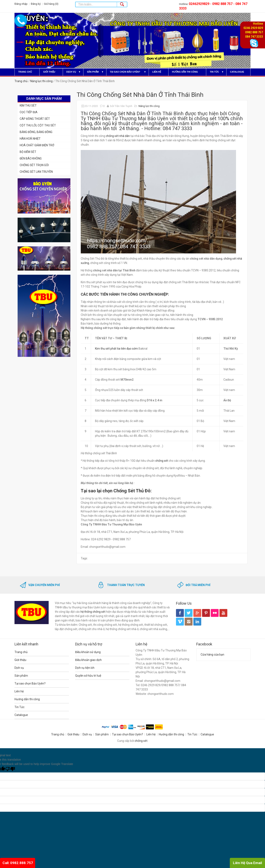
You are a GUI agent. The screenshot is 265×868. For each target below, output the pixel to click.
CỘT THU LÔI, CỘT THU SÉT (38, 125)
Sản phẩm (93, 72)
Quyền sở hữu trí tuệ (88, 676)
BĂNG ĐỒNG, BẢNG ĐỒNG (36, 132)
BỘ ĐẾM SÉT (28, 152)
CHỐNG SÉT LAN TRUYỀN (36, 172)
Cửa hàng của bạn (212, 655)
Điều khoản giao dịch (88, 660)
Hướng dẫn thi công (185, 72)
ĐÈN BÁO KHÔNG (31, 158)
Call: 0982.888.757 (18, 863)
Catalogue (237, 72)
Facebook (204, 644)
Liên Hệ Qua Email (247, 863)
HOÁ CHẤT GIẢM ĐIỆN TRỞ (37, 145)
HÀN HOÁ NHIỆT (30, 139)
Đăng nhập (21, 4)
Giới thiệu (49, 72)
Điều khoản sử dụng (88, 652)
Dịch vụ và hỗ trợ (89, 644)
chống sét (162, 461)
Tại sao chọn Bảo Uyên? (125, 72)
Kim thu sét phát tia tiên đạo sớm (116, 349)
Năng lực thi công (41, 81)
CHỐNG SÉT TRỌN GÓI (34, 165)
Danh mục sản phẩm (44, 99)
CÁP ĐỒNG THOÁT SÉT (35, 119)
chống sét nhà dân (118, 136)
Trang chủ (25, 72)
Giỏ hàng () (51, 4)
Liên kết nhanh (26, 644)
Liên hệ (157, 72)
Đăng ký (36, 4)
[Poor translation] (10, 769)
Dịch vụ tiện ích (85, 668)
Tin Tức (214, 72)
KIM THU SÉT (28, 106)
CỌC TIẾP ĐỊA (29, 112)
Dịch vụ (71, 72)
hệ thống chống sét (93, 612)
